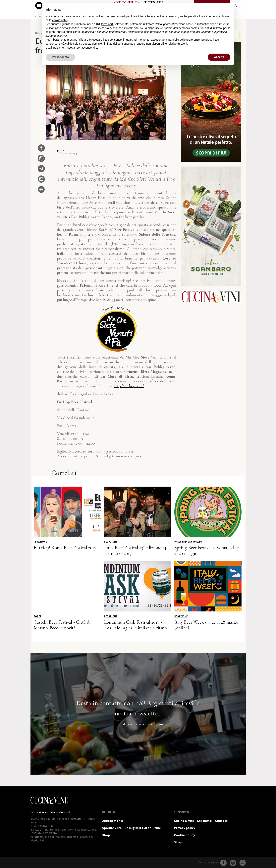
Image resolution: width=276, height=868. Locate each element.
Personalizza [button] (60, 57)
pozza (61, 150)
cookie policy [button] (60, 20)
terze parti (107, 24)
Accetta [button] (219, 57)
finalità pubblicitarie (69, 32)
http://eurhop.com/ (129, 386)
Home (39, 33)
